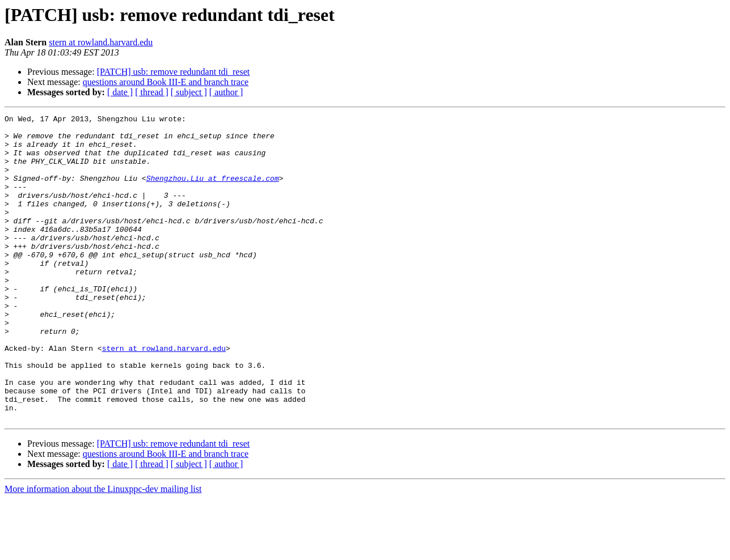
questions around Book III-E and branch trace (166, 82)
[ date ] (120, 92)
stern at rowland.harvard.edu (101, 42)
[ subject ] (189, 92)
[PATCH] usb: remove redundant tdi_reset (174, 72)
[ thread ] (152, 92)
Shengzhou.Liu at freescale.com (213, 192)
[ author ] (226, 92)
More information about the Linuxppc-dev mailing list (103, 550)
